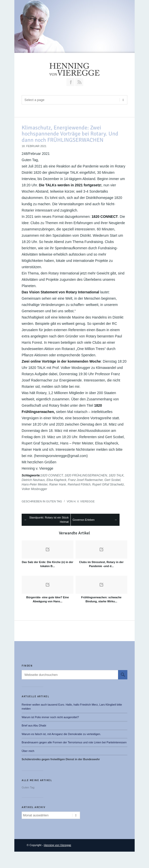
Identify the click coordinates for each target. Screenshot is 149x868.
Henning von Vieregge (58, 845)
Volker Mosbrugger (34, 489)
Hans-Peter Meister (35, 484)
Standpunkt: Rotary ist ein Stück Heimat (49, 520)
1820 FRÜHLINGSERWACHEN (86, 475)
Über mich (28, 751)
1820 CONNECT (52, 475)
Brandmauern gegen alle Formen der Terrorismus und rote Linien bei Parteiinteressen (74, 742)
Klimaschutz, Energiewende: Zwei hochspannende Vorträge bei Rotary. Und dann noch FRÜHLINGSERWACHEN (70, 134)
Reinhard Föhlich (79, 484)
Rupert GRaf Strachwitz (108, 484)
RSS (79, 82)
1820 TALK (116, 475)
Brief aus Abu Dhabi (34, 725)
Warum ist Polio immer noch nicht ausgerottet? (50, 717)
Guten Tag (54, 501)
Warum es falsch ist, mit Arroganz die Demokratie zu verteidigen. (61, 734)
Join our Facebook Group (70, 82)
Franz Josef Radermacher (85, 480)
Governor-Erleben (83, 520)
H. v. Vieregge (84, 501)
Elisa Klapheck (57, 480)
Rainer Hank (58, 484)
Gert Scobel (112, 480)
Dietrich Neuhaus (33, 480)
